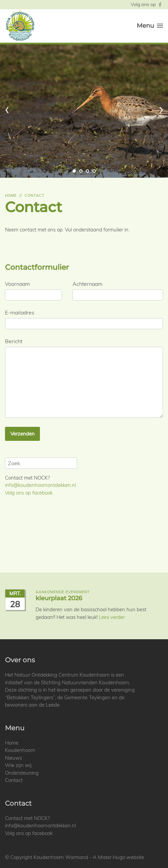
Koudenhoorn (20, 750)
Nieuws (13, 758)
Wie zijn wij (18, 765)
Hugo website (128, 857)
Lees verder (112, 617)
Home (11, 195)
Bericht (14, 341)
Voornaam (17, 284)
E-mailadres (20, 312)
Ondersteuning (22, 773)
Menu (150, 26)
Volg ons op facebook (29, 493)
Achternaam (87, 284)
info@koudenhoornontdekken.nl (40, 485)
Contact (35, 195)
